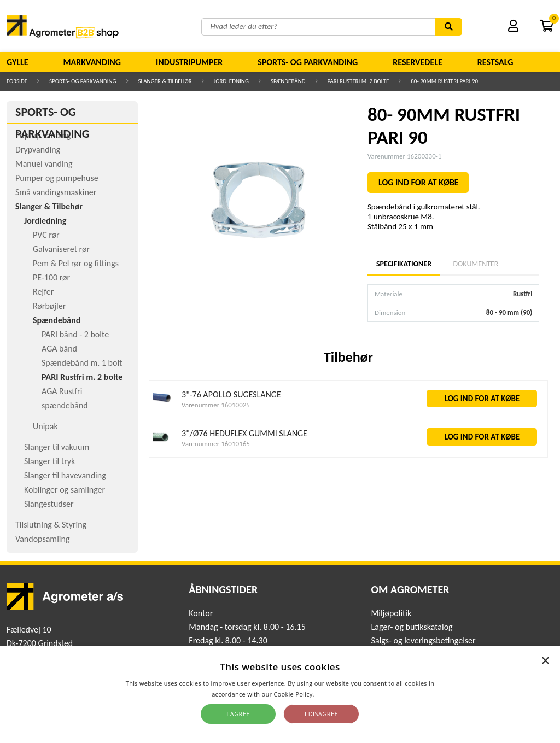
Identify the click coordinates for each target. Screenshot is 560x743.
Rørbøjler (49, 306)
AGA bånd (59, 349)
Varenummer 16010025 (216, 405)
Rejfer (43, 292)
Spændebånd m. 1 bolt (82, 363)
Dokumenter (476, 264)
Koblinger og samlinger (65, 490)
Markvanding (92, 62)
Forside (17, 81)
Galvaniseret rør (61, 249)
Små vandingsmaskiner (56, 192)
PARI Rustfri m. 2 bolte (358, 81)
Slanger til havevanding (65, 475)
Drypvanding (38, 150)
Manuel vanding (44, 164)
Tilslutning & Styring (51, 525)
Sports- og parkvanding (308, 62)
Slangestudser (49, 504)
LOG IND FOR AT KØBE (419, 182)
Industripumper (189, 62)
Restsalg (495, 62)
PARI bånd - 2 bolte (75, 334)
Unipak (45, 426)
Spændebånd (288, 81)
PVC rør (46, 235)
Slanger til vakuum (57, 447)
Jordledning (231, 81)
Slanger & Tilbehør (165, 81)
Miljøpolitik (392, 613)
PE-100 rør (51, 277)
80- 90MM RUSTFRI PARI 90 (444, 81)
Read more (332, 694)
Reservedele (418, 62)
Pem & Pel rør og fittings (76, 263)
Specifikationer (404, 264)
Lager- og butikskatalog (412, 627)
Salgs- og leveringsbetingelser (424, 640)
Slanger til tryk (49, 461)
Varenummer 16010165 (216, 444)
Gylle (17, 62)
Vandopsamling (42, 539)
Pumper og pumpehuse (57, 178)
